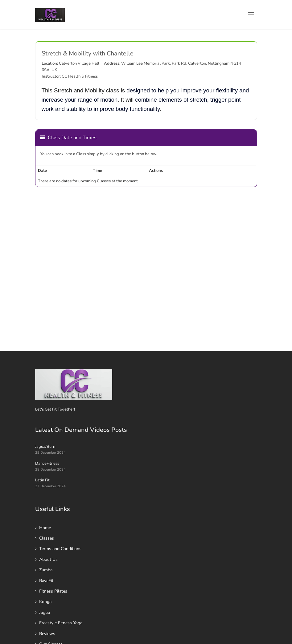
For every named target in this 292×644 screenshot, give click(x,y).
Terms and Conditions (60, 549)
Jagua (45, 612)
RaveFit (46, 581)
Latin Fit (42, 480)
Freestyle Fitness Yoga (61, 623)
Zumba (46, 570)
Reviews (47, 634)
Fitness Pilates (53, 591)
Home (45, 528)
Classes (47, 538)
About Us (48, 559)
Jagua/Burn (45, 447)
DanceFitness (47, 464)
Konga (45, 602)
